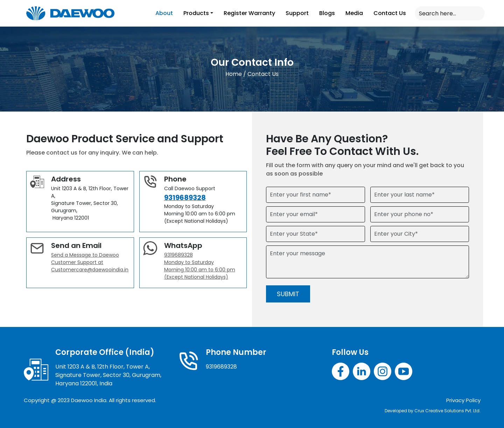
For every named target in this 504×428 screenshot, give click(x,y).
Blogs (327, 13)
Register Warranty (249, 13)
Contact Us (390, 13)
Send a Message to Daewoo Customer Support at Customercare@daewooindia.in (90, 262)
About (164, 13)
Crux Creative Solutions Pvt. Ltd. (447, 411)
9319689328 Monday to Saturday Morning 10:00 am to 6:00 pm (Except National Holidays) (200, 266)
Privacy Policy (463, 400)
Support (297, 13)
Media (354, 13)
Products (196, 13)
